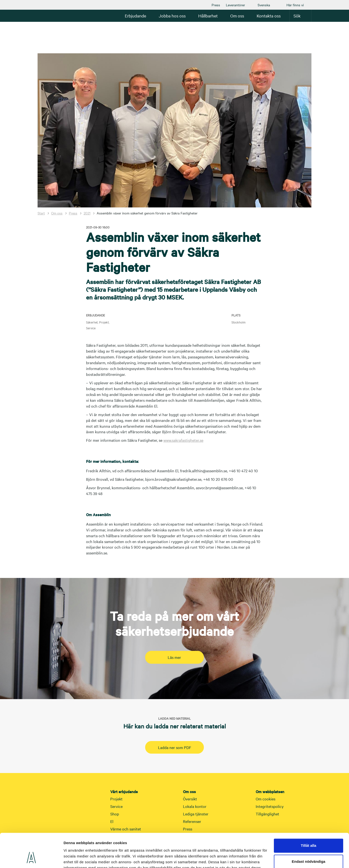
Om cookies (266, 799)
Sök (300, 16)
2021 (87, 213)
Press (216, 5)
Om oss (57, 213)
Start (41, 213)
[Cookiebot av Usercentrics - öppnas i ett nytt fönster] (31, 859)
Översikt (190, 799)
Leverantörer (235, 5)
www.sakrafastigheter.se (183, 440)
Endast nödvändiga (309, 833)
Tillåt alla (309, 817)
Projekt (116, 799)
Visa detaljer (74, 858)
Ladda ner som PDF (175, 747)
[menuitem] (216, 5)
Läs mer (174, 657)
